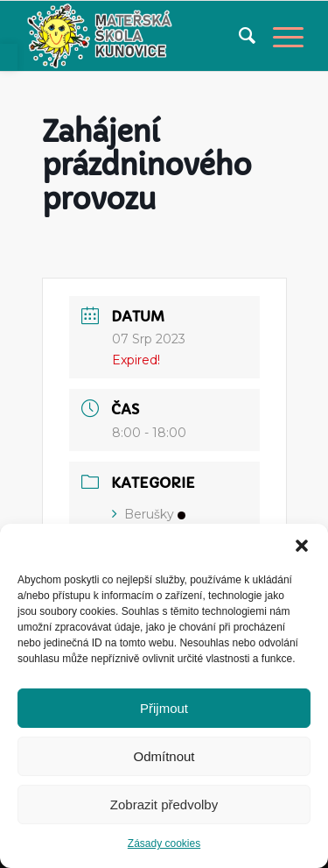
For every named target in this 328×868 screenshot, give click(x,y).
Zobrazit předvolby (164, 804)
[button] (302, 546)
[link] (9, 57)
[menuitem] (238, 36)
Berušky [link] (149, 514)
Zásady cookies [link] (164, 843)
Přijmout (164, 708)
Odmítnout (164, 756)
